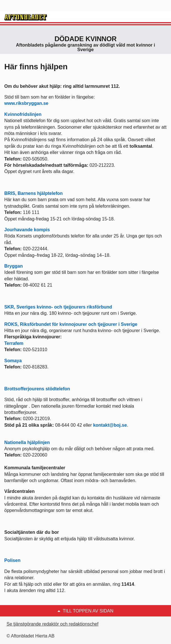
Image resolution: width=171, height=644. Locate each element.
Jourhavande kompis (27, 230)
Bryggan (14, 266)
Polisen (12, 560)
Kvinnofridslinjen (23, 114)
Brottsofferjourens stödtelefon (37, 389)
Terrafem (14, 343)
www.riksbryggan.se (26, 103)
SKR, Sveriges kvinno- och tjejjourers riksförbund (58, 307)
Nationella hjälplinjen (27, 442)
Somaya (13, 361)
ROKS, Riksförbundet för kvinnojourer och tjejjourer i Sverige (71, 324)
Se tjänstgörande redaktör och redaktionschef (52, 624)
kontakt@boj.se (110, 425)
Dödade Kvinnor (86, 39)
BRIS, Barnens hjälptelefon (33, 193)
